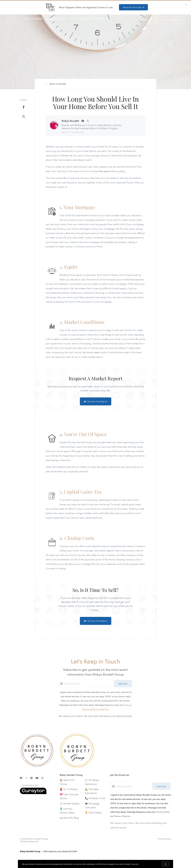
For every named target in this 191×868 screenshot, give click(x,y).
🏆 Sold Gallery (93, 812)
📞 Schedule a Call (95, 798)
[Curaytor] (33, 793)
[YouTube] (37, 778)
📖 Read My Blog (69, 818)
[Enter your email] (89, 684)
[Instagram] (42, 778)
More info (135, 864)
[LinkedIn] (31, 778)
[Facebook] (21, 778)
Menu (144, 20)
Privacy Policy (164, 839)
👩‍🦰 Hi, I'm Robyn (69, 789)
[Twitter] (26, 778)
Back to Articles (58, 84)
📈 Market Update (70, 803)
